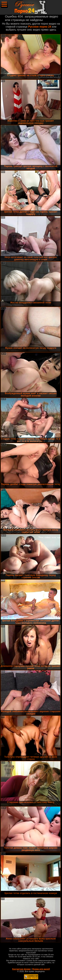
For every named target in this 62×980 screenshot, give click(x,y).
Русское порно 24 (40, 27)
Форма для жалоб (41, 969)
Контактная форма (21, 969)
